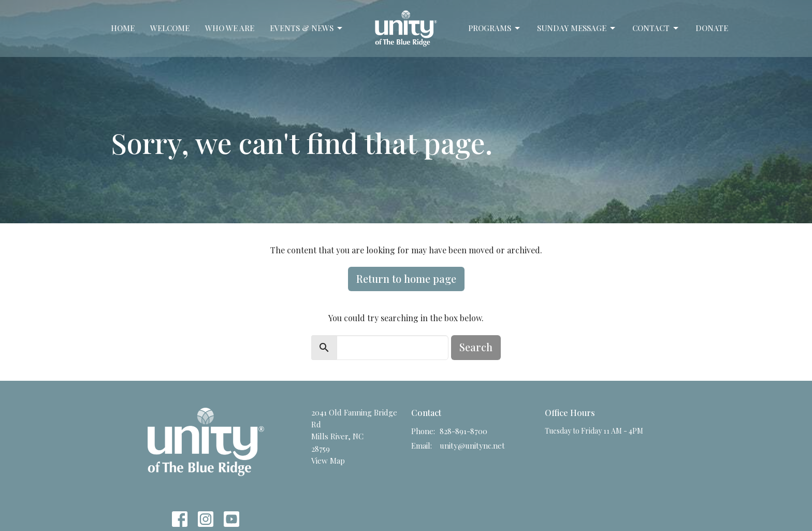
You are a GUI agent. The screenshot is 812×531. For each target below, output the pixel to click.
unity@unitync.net (472, 446)
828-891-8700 (463, 431)
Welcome (170, 28)
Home (123, 28)
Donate (712, 28)
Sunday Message (577, 28)
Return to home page (406, 278)
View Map (328, 461)
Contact (656, 28)
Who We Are (230, 28)
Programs (495, 28)
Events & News (307, 28)
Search (476, 347)
